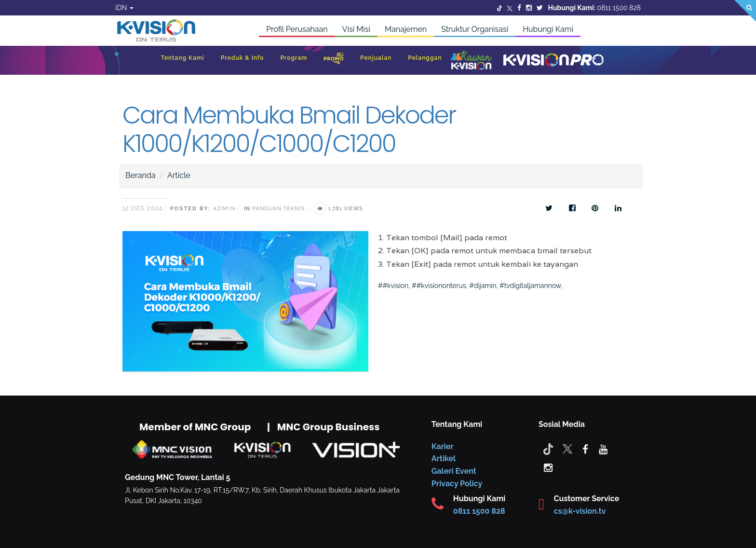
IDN (124, 8)
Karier (443, 446)
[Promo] (334, 61)
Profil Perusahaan (297, 29)
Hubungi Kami (548, 29)
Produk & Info (243, 58)
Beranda (140, 175)
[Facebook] (519, 8)
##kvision (393, 286)
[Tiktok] (548, 449)
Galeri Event (454, 471)
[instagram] (548, 467)
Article (179, 175)
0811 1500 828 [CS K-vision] (479, 511)
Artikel (444, 459)
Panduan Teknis (278, 209)
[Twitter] (499, 8)
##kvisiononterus (439, 286)
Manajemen (406, 29)
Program (294, 58)
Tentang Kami (183, 58)
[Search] (745, 11)
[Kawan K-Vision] (471, 61)
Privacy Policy (457, 484)
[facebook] (585, 449)
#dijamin (483, 286)
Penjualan (376, 58)
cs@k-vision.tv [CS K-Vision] (580, 511)
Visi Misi (356, 29)
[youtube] (603, 449)
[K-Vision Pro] (553, 61)
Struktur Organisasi (475, 29)
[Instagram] (529, 8)
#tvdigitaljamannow (530, 286)
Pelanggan (425, 58)
